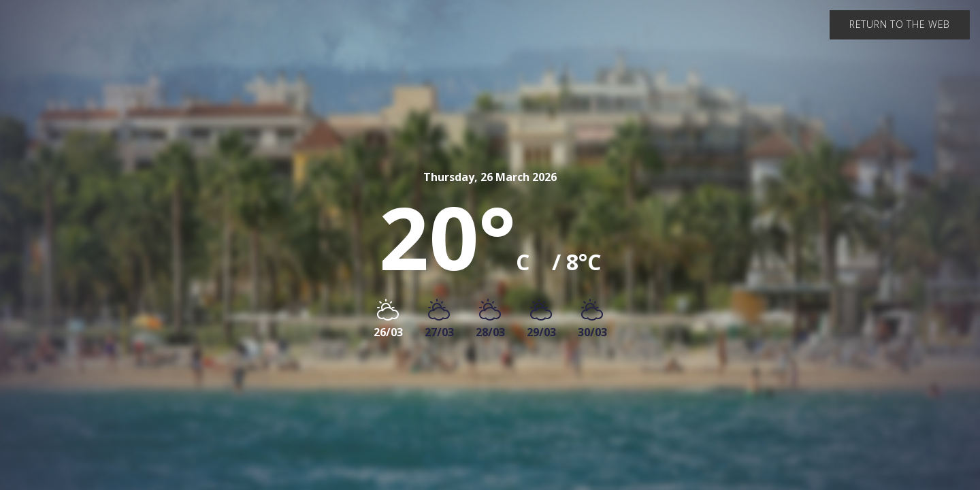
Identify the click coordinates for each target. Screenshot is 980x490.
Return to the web (900, 24)
